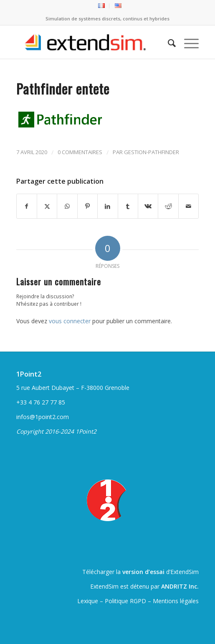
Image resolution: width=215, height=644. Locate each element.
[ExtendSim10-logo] (89, 42)
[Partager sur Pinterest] (87, 206)
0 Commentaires (80, 152)
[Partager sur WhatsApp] (67, 206)
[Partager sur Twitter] (47, 206)
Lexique (88, 601)
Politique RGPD (125, 601)
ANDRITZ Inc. (180, 586)
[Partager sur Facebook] (27, 206)
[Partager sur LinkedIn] (107, 206)
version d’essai (143, 572)
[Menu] (187, 42)
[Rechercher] (168, 42)
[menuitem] (102, 6)
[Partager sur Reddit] (168, 206)
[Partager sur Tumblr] (128, 206)
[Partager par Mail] (189, 206)
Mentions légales (176, 601)
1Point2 (29, 374)
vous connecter (70, 321)
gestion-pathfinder (152, 152)
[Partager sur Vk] (148, 206)
